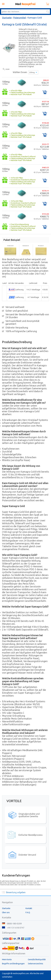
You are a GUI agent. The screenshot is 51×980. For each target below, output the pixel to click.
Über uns (6, 912)
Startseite (7, 18)
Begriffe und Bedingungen (13, 964)
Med (25, 4)
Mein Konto (7, 959)
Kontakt (29, 908)
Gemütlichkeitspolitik (37, 959)
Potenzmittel (20, 18)
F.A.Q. (28, 912)
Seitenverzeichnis (35, 964)
